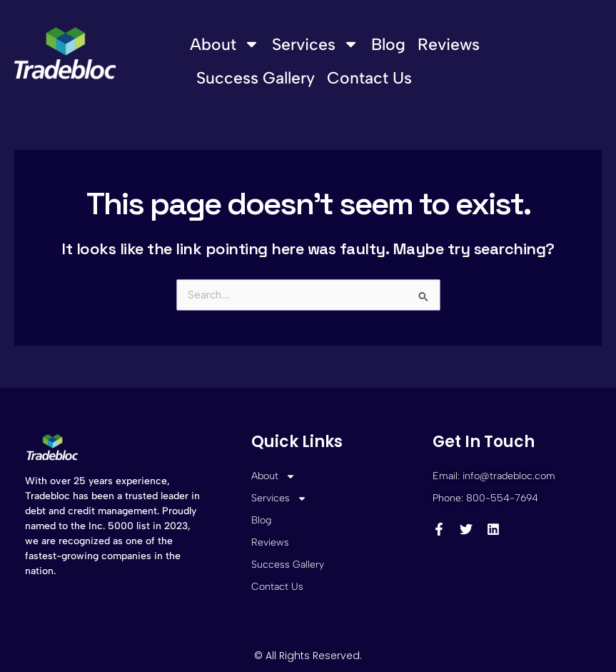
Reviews (449, 44)
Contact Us (369, 78)
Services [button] (315, 44)
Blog (388, 44)
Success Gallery (256, 78)
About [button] (225, 44)
